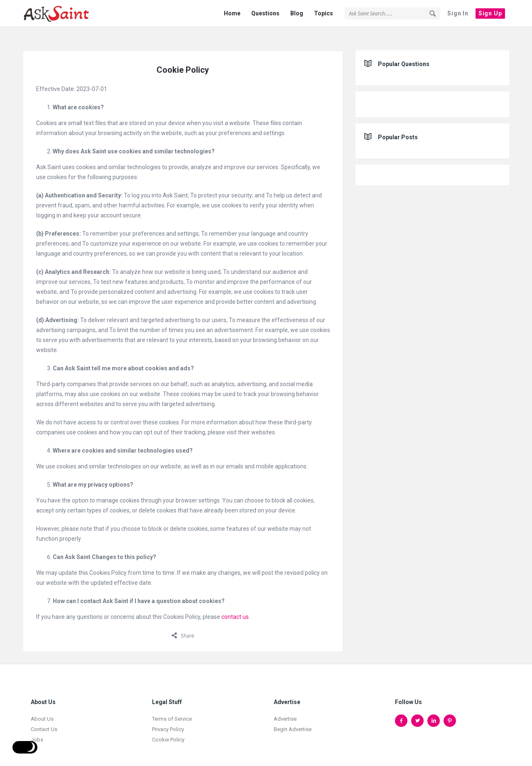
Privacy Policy (168, 718)
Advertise (285, 707)
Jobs (37, 728)
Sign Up (490, 13)
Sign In (458, 13)
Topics (324, 13)
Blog (297, 13)
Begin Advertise (293, 718)
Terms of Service (172, 707)
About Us (42, 707)
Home (232, 13)
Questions (265, 13)
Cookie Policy (168, 728)
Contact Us (44, 718)
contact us (235, 605)
